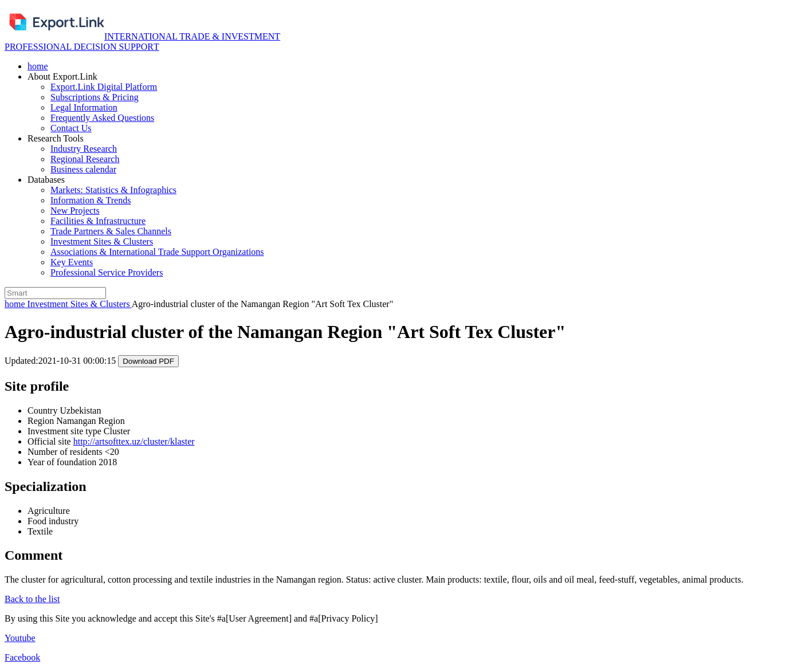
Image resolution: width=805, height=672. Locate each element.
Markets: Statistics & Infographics (113, 190)
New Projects (75, 211)
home (38, 66)
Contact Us (71, 128)
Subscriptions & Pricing (95, 97)
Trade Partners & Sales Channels (111, 231)
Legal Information (84, 107)
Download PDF (148, 361)
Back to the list (32, 599)
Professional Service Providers (107, 272)
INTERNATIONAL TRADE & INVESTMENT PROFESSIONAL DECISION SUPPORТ (142, 42)
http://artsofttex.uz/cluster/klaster (134, 441)
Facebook (22, 657)
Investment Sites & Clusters (102, 241)
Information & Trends (91, 200)
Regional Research (85, 159)
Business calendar (83, 169)
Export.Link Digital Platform (104, 87)
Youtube (20, 638)
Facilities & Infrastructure (98, 221)
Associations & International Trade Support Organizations (157, 252)
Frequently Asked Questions (102, 118)
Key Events (72, 262)
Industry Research (84, 149)
